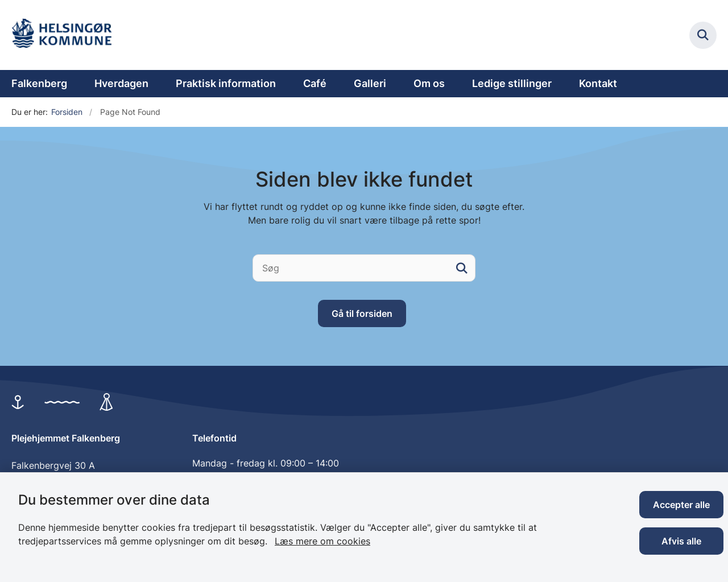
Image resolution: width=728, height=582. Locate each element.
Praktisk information (226, 83)
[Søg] (364, 268)
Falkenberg (39, 83)
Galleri (370, 83)
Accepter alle (681, 505)
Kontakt (598, 83)
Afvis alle (681, 541)
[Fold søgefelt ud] (703, 35)
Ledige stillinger (512, 83)
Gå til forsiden (362, 313)
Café (315, 83)
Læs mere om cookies (322, 541)
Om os (429, 83)
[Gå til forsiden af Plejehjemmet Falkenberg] (65, 35)
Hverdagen (121, 83)
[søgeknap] (462, 268)
